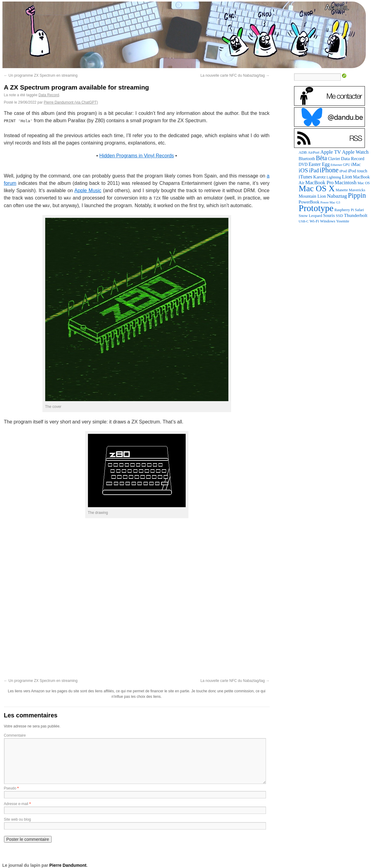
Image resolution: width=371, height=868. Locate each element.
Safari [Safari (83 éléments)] (359, 210)
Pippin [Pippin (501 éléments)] (357, 195)
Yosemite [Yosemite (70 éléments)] (343, 221)
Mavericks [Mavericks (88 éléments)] (357, 190)
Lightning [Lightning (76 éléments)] (334, 177)
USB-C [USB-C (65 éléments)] (304, 221)
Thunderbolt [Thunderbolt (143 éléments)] (356, 215)
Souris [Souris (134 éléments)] (329, 215)
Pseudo (10, 788)
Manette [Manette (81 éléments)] (342, 190)
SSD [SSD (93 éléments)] (340, 216)
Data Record (49, 95)
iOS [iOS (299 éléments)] (303, 170)
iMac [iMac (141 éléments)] (356, 164)
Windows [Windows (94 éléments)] (328, 221)
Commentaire (15, 735)
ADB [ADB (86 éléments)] (303, 152)
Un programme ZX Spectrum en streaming (41, 75)
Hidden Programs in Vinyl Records (136, 156)
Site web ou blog (18, 819)
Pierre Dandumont (68, 865)
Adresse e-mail (16, 804)
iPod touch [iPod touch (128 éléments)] (358, 171)
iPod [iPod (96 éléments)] (343, 171)
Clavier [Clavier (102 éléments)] (334, 159)
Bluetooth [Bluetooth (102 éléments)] (307, 159)
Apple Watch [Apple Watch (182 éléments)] (355, 152)
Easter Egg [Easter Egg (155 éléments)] (319, 164)
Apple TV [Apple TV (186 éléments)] (331, 152)
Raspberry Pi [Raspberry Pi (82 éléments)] (344, 210)
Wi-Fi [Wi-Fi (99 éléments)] (314, 221)
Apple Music (88, 190)
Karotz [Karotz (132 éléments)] (320, 177)
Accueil (337, 7)
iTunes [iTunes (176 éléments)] (306, 177)
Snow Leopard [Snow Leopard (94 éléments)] (310, 216)
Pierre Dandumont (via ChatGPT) (71, 102)
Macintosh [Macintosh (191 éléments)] (346, 183)
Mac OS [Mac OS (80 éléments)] (364, 183)
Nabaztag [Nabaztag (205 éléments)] (337, 196)
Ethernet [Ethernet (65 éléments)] (336, 165)
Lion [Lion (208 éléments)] (347, 177)
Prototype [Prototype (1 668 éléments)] (316, 208)
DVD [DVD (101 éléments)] (303, 165)
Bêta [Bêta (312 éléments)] (321, 158)
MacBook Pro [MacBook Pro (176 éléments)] (320, 183)
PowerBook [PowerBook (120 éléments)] (309, 202)
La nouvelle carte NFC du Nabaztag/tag (235, 75)
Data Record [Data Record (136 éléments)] (353, 158)
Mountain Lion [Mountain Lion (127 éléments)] (312, 196)
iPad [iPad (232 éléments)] (314, 170)
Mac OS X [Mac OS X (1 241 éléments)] (317, 188)
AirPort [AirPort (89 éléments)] (314, 152)
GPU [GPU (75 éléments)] (347, 165)
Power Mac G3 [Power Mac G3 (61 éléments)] (330, 202)
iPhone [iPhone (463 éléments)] (329, 170)
